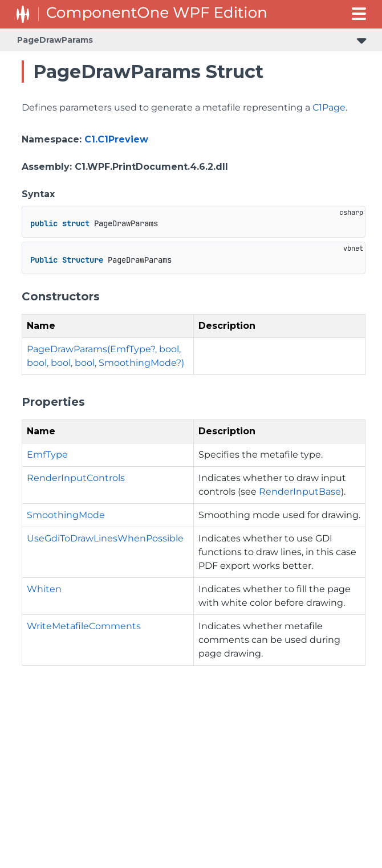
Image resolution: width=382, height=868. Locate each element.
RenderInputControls (76, 478)
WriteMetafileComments (84, 626)
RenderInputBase (300, 492)
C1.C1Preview (116, 139)
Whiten (44, 589)
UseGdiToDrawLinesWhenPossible (105, 538)
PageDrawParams (55, 40)
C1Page (329, 107)
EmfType (47, 455)
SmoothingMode (66, 515)
